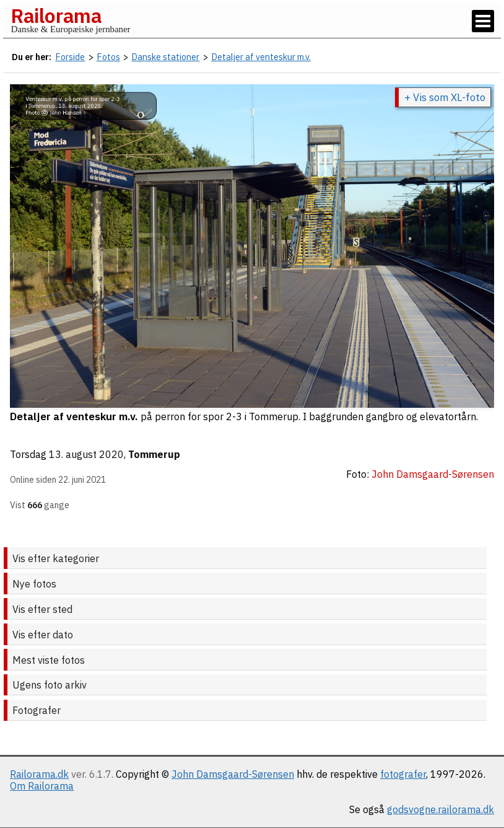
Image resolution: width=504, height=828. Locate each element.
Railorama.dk (39, 774)
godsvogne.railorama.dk (441, 809)
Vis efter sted (42, 609)
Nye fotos (34, 584)
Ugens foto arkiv (50, 685)
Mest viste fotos (49, 660)
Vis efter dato (43, 635)
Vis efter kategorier (56, 558)
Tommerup (154, 454)
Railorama (56, 15)
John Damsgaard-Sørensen (233, 774)
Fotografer (37, 710)
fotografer (403, 774)
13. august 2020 (86, 454)
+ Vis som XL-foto (445, 97)
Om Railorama (42, 786)
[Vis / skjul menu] (483, 21)
